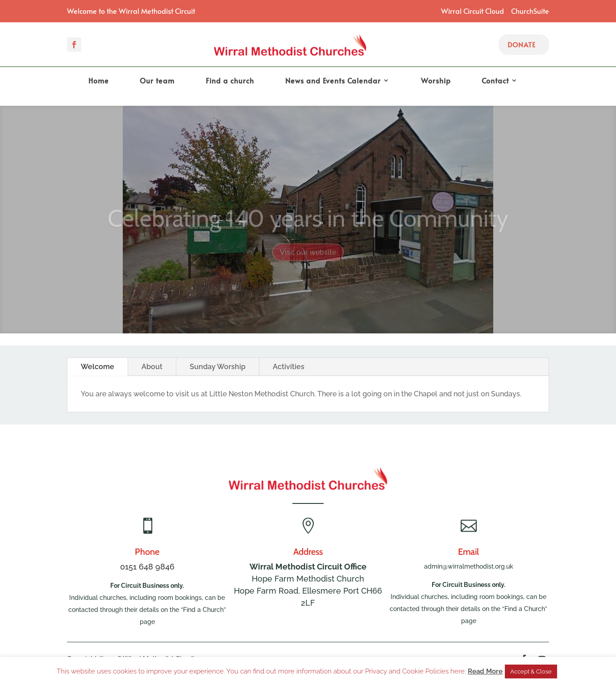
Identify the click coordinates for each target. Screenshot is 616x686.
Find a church (230, 81)
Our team (157, 81)
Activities (289, 367)
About (152, 367)
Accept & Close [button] (531, 671)
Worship (436, 81)
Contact (495, 81)
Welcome (98, 367)
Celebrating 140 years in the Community (308, 225)
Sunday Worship (218, 367)
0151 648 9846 (147, 567)
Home (99, 81)
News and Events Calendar (333, 81)
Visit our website (308, 260)
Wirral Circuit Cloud (472, 11)
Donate (522, 44)
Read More (485, 671)
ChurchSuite (530, 11)
